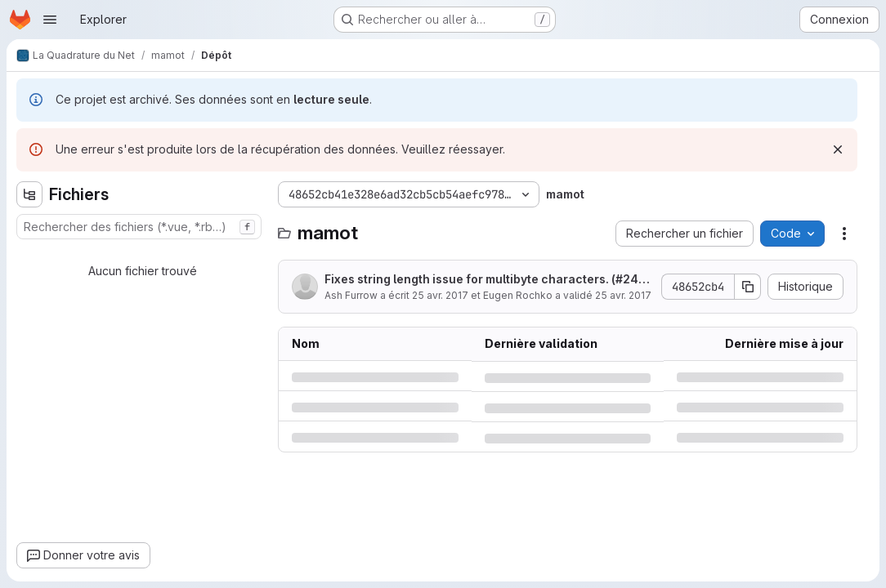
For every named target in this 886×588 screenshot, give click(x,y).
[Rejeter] (838, 149)
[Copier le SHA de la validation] (748, 287)
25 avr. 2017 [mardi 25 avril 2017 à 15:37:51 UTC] (440, 295)
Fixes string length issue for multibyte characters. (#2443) (486, 280)
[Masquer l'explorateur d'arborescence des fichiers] (29, 194)
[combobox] (139, 227)
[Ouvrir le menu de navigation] (50, 20)
